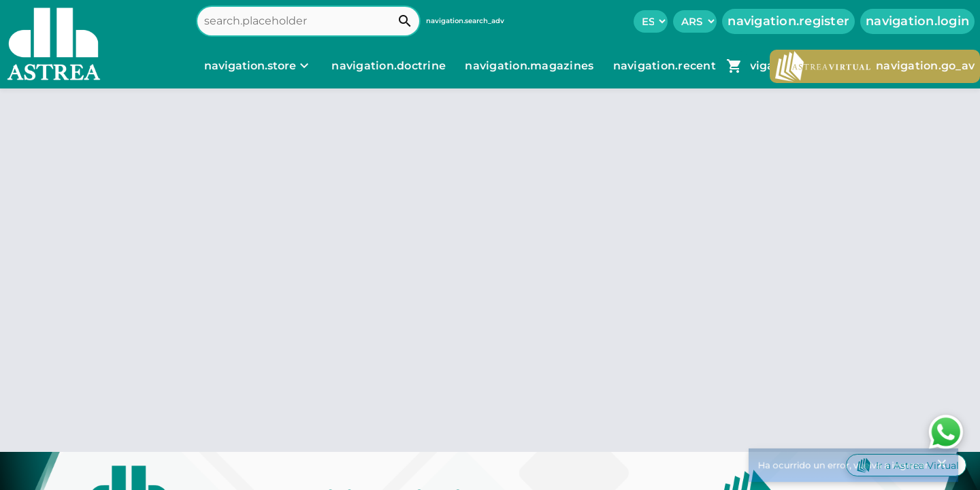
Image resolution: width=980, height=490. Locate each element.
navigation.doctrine (389, 66)
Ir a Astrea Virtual (906, 465)
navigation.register (788, 21)
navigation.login (917, 21)
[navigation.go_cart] (734, 66)
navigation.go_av (875, 66)
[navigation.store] (258, 66)
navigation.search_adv (465, 21)
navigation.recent (666, 66)
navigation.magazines (530, 66)
